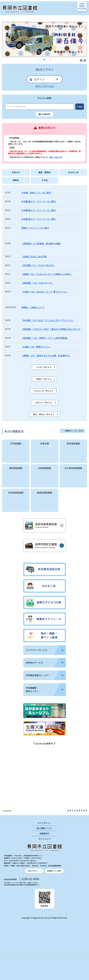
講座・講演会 (45, 172)
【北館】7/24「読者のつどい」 (36, 347)
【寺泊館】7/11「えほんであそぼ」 (38, 265)
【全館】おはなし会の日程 (34, 256)
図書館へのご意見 (54, 871)
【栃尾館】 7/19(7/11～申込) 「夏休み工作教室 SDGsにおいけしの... (54, 329)
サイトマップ (44, 839)
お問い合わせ (33, 871)
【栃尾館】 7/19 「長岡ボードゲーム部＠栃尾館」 (45, 338)
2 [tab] (45, 59)
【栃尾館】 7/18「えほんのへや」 (38, 283)
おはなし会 (73, 172)
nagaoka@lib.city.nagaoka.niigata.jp (22, 860)
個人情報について (44, 828)
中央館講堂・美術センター (45, 689)
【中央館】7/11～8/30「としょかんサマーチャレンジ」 (48, 320)
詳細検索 (45, 114)
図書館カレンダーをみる (74, 431)
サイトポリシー (44, 823)
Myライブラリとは (44, 86)
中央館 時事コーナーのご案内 (36, 193)
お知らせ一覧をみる (44, 402)
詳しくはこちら (56, 157)
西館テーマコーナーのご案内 (35, 228)
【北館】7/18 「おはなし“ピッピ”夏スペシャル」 (45, 292)
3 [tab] (51, 59)
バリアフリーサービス (45, 650)
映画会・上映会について (33, 307)
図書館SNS (44, 833)
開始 (81, 60)
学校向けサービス (45, 663)
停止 (85, 60)
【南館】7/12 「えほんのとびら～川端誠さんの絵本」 (47, 274)
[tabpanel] (44, 37)
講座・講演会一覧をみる (44, 414)
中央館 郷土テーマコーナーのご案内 (39, 201)
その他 (44, 180)
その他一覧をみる (44, 367)
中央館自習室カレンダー (45, 675)
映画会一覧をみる (44, 379)
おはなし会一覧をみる (44, 391)
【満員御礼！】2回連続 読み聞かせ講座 (41, 243)
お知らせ (16, 172)
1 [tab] (39, 59)
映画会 (16, 180)
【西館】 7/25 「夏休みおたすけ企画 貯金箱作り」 (46, 355)
